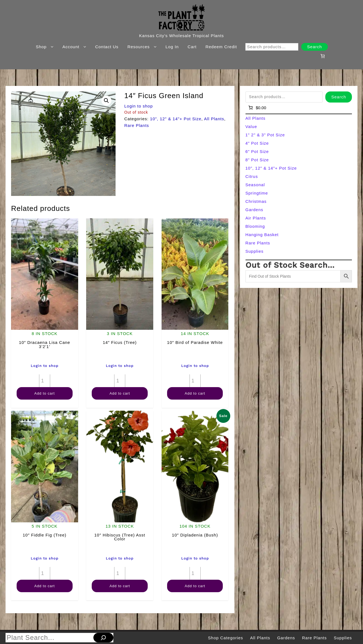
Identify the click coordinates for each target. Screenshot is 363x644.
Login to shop (138, 106)
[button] (106, 101)
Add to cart (45, 393)
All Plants (214, 119)
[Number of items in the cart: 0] (323, 56)
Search (315, 47)
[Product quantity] (45, 381)
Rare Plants (136, 125)
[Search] (103, 638)
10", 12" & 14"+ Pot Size (176, 119)
